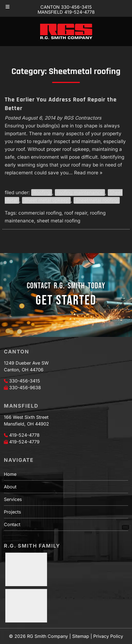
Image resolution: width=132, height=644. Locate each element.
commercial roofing (40, 213)
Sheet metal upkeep (46, 200)
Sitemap (81, 636)
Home (10, 474)
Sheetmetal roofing (97, 200)
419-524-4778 (24, 435)
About (10, 487)
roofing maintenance (80, 193)
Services (13, 499)
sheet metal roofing (58, 221)
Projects (12, 512)
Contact (12, 524)
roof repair (76, 213)
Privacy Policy (108, 636)
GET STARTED (66, 300)
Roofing (42, 193)
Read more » (88, 173)
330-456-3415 (25, 381)
